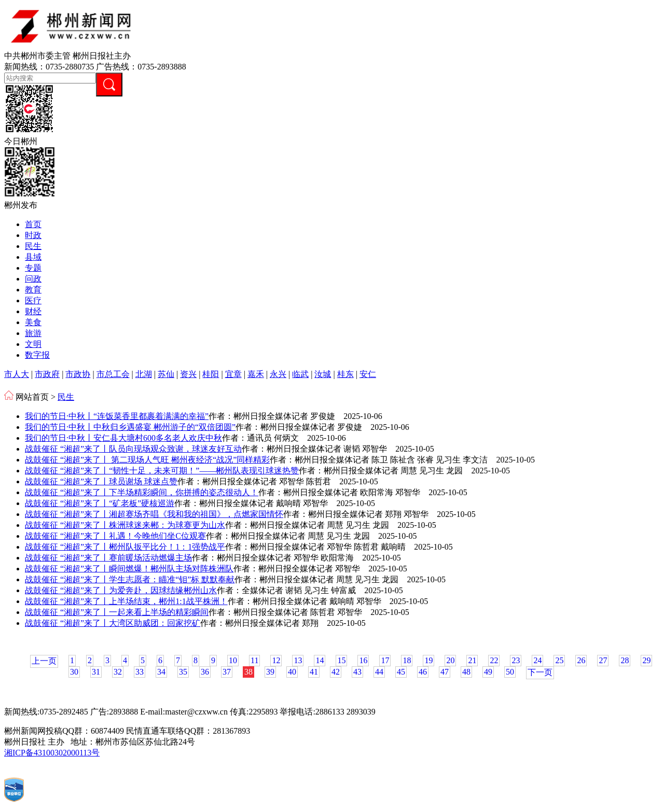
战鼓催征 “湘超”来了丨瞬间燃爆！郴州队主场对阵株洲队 (129, 569)
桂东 (345, 374)
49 (488, 672)
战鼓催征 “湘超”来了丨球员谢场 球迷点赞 (101, 481)
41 (314, 672)
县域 (33, 257)
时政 (33, 235)
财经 (33, 311)
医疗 (33, 300)
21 (472, 660)
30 (74, 672)
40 (292, 672)
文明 (33, 344)
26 (581, 660)
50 (510, 672)
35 (183, 672)
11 (254, 660)
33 (140, 672)
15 (341, 660)
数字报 (37, 355)
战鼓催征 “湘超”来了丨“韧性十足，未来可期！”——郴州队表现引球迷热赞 (162, 471)
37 (227, 672)
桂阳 (211, 374)
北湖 (144, 374)
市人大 (17, 374)
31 (96, 672)
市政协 (78, 374)
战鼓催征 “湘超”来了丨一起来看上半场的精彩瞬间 (117, 612)
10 (233, 660)
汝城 (323, 374)
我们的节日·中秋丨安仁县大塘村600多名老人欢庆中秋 (123, 438)
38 (248, 672)
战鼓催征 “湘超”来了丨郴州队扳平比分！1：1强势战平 (125, 547)
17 (385, 660)
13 (298, 660)
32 (118, 672)
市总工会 (113, 374)
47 (445, 672)
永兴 (278, 374)
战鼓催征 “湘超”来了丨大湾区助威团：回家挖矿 (113, 623)
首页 (33, 224)
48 (466, 672)
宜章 (233, 374)
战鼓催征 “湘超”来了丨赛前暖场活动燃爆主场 (108, 558)
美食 (33, 322)
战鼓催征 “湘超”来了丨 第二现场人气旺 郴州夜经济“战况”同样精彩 (147, 460)
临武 (300, 374)
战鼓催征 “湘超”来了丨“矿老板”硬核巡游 (100, 503)
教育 (33, 290)
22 (494, 660)
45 (401, 672)
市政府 (47, 374)
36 (205, 672)
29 (646, 660)
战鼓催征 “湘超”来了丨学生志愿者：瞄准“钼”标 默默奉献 (130, 579)
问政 (33, 279)
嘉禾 (256, 374)
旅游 (33, 333)
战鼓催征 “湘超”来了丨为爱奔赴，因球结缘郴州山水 (121, 590)
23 (516, 660)
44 (379, 672)
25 (559, 660)
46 (423, 672)
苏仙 (166, 374)
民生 (33, 246)
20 (450, 660)
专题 (33, 268)
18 (407, 660)
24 (537, 660)
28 (625, 660)
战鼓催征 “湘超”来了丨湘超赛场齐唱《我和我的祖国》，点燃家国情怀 (154, 514)
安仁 (368, 374)
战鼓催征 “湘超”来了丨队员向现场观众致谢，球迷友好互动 (133, 449)
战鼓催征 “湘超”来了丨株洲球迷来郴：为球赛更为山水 (125, 525)
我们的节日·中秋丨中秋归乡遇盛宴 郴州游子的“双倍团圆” (130, 427)
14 (320, 660)
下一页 (540, 672)
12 (276, 660)
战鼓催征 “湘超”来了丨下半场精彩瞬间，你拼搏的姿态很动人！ (142, 492)
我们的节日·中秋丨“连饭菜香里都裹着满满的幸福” (117, 416)
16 (363, 660)
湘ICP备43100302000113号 (52, 753)
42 (336, 672)
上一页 (44, 661)
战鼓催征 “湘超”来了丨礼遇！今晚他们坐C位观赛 (115, 536)
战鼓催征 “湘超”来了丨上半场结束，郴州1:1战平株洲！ (126, 601)
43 (357, 672)
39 (270, 672)
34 (161, 672)
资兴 (188, 374)
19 (428, 660)
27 (603, 660)
